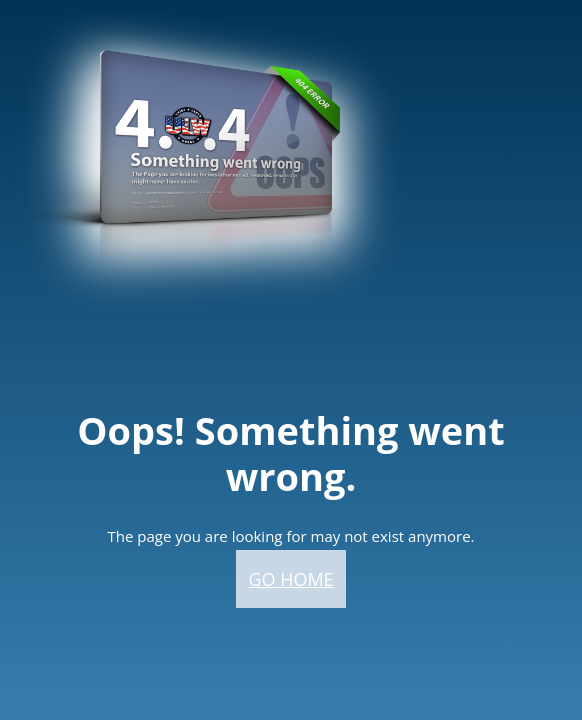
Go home (290, 579)
